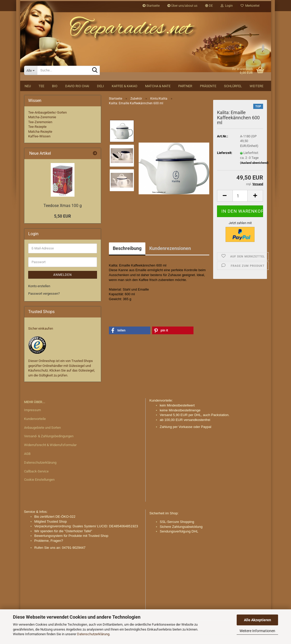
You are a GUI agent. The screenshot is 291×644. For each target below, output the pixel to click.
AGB (27, 464)
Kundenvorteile (35, 429)
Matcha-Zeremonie (42, 127)
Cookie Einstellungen (39, 489)
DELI (100, 96)
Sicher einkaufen (41, 338)
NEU (28, 96)
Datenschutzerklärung (93, 634)
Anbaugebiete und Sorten (42, 437)
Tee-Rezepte (37, 137)
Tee (41, 96)
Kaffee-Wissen (39, 146)
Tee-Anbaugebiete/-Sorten (47, 122)
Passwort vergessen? (44, 303)
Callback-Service (36, 481)
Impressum (32, 420)
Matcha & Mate (158, 96)
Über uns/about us (182, 6)
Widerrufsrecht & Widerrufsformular (50, 455)
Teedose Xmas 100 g (63, 215)
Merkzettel (250, 6)
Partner (185, 96)
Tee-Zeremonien (40, 132)
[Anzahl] (240, 206)
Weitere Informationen (257, 631)
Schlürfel (233, 96)
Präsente (208, 96)
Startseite (151, 6)
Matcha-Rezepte (40, 141)
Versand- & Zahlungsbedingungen (49, 446)
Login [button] (227, 6)
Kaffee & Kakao (125, 96)
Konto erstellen (39, 296)
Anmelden (63, 285)
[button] (209, 6)
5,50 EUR (62, 226)
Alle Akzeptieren (258, 620)
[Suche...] (31, 80)
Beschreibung (127, 258)
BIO (55, 96)
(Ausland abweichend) (254, 173)
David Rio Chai (77, 96)
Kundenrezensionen (170, 258)
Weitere (256, 96)
